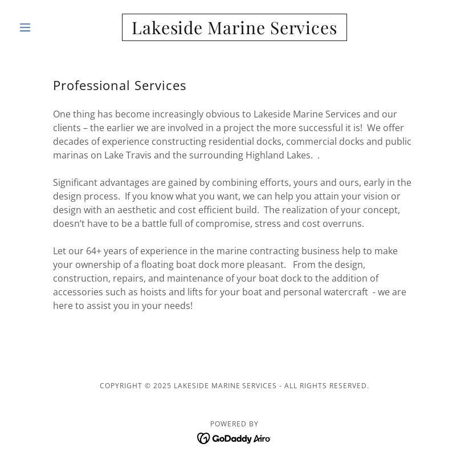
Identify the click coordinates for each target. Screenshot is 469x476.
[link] (235, 31)
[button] (47, 27)
